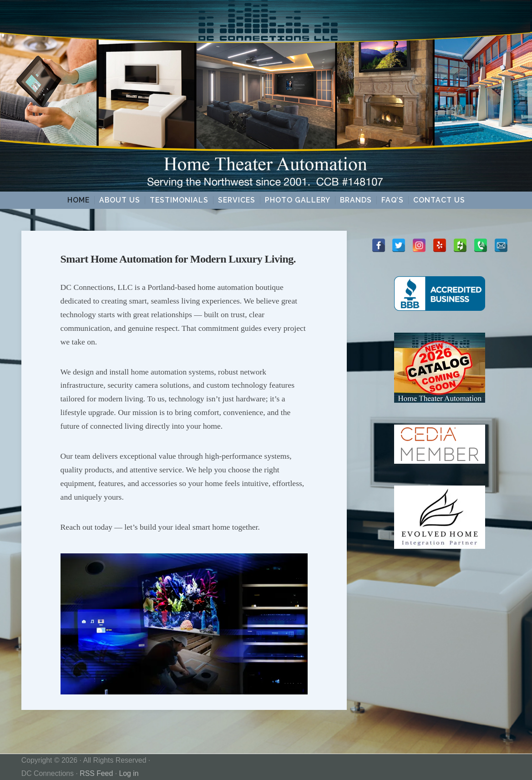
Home (79, 200)
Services (237, 200)
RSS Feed (96, 773)
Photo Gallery (298, 200)
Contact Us (439, 200)
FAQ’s (393, 200)
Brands (356, 200)
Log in (129, 773)
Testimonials (179, 200)
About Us (120, 200)
